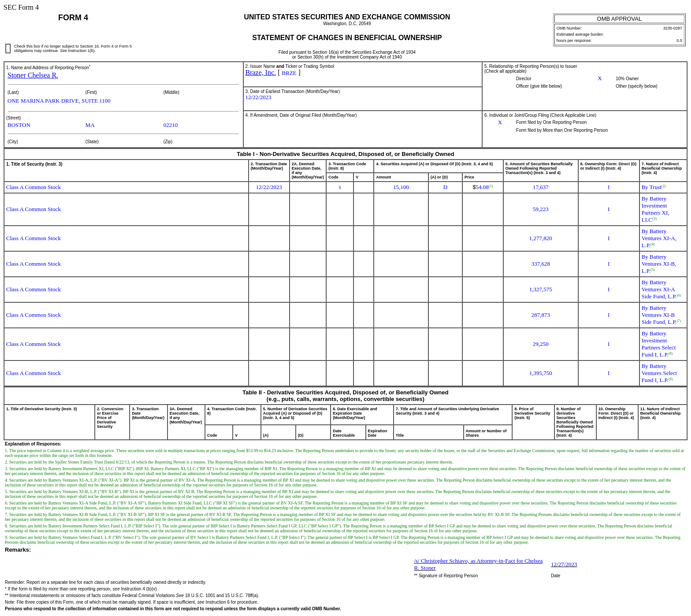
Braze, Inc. (261, 72)
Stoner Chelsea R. (33, 75)
